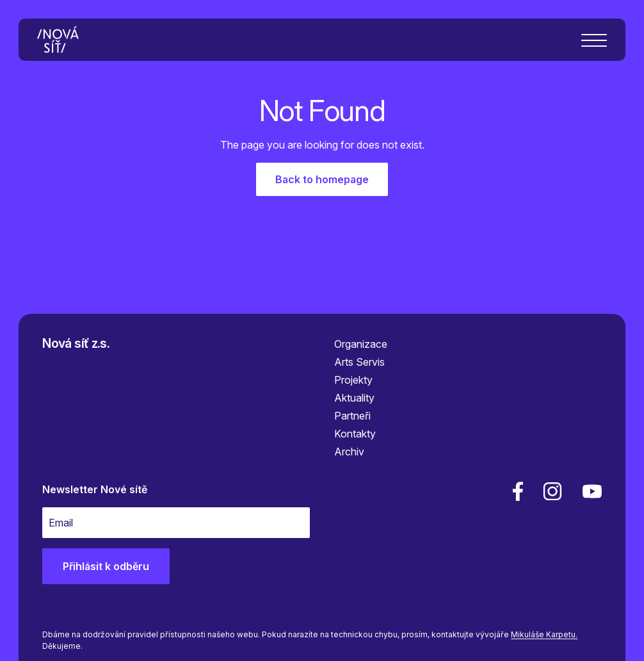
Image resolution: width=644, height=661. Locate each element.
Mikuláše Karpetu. (544, 634)
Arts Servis (359, 362)
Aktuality (354, 398)
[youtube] (590, 491)
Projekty (353, 380)
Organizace (361, 344)
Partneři (352, 416)
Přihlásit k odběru (106, 566)
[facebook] (518, 491)
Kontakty (355, 434)
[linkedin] (552, 491)
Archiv (349, 452)
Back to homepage (322, 179)
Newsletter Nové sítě (95, 489)
